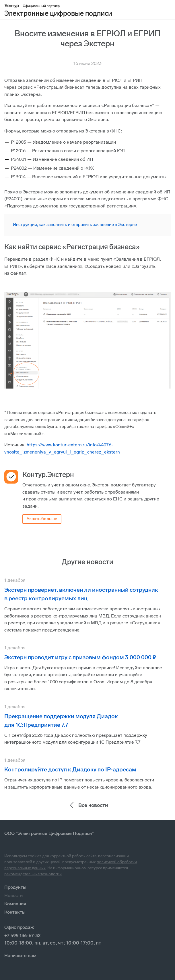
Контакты (15, 912)
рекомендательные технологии (33, 874)
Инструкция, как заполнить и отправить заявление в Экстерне (75, 225)
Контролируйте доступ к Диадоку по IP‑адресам (70, 769)
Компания (15, 904)
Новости (13, 895)
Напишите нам (20, 956)
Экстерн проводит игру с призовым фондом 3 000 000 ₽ (80, 657)
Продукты (15, 887)
